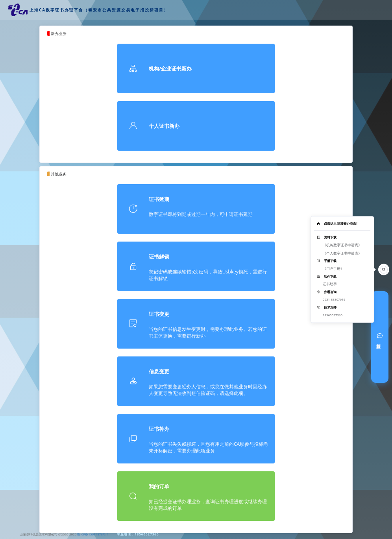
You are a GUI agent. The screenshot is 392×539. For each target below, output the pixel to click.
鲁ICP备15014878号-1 (93, 534)
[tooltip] (342, 269)
